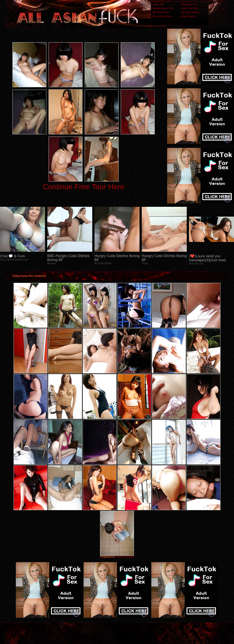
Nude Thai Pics (189, 8)
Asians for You (189, 4)
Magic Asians (188, 16)
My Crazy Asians (190, 12)
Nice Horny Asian (162, 16)
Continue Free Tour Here (84, 187)
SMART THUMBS (125, 557)
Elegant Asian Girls (163, 8)
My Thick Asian (161, 12)
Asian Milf (158, 4)
